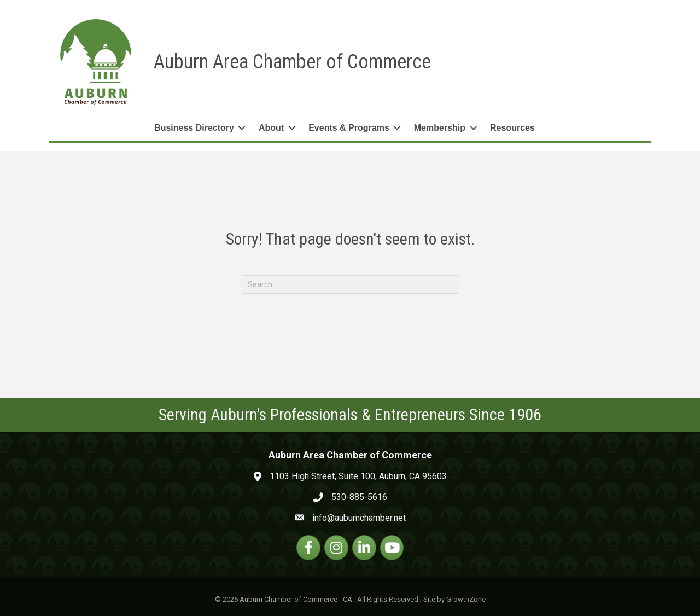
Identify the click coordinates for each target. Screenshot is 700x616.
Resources (512, 128)
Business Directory (194, 128)
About (271, 128)
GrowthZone (466, 599)
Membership (440, 128)
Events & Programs (349, 128)
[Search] (350, 284)
